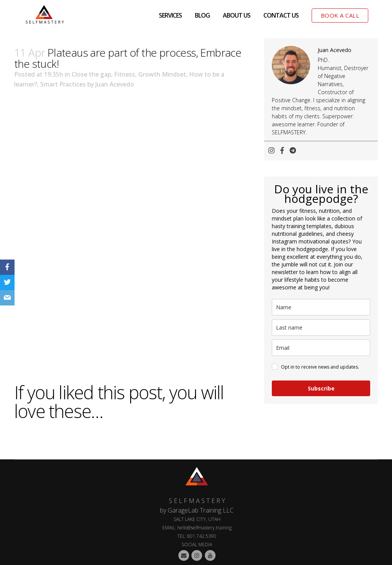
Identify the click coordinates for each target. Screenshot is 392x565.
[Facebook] (7, 267)
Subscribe (321, 388)
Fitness (125, 74)
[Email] (7, 298)
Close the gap (91, 74)
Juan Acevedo (115, 84)
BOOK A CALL (340, 15)
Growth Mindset (162, 74)
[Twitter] (7, 282)
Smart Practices (63, 84)
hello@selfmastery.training (204, 528)
